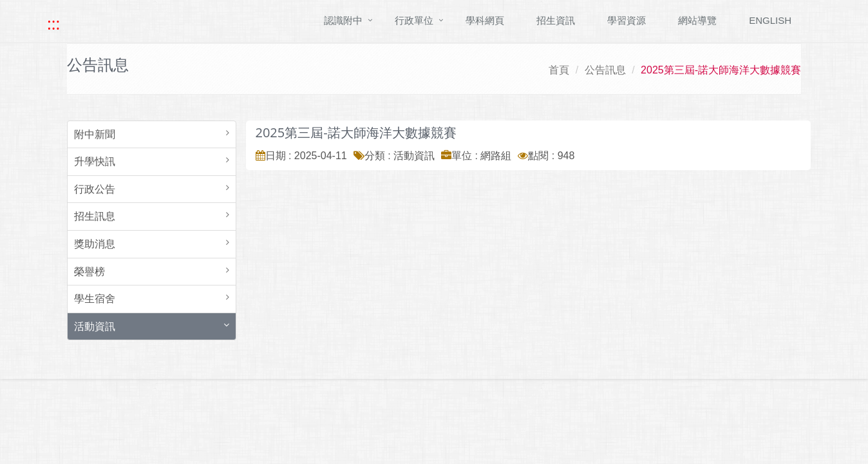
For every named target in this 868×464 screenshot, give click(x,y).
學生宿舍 (95, 299)
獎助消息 (95, 244)
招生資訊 (556, 20)
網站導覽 (697, 20)
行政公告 (95, 189)
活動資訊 (95, 326)
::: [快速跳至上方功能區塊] (53, 24)
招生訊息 (95, 216)
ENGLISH (770, 20)
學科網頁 (485, 20)
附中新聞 (95, 134)
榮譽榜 (90, 272)
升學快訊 (95, 161)
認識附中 (343, 20)
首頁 (559, 70)
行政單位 (414, 20)
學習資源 (627, 20)
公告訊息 (605, 70)
